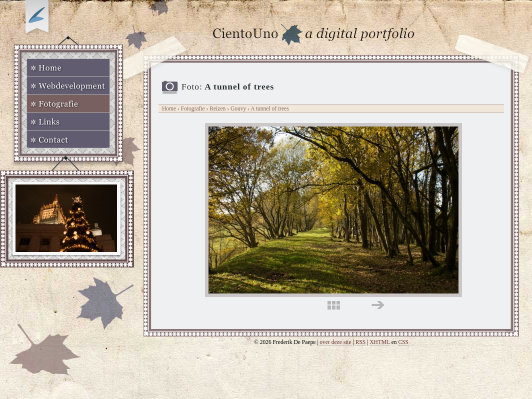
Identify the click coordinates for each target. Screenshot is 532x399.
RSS (361, 342)
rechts (378, 305)
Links (68, 121)
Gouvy (239, 108)
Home (68, 67)
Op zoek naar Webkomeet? (38, 18)
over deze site (335, 342)
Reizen (217, 108)
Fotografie (68, 103)
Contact (68, 139)
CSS (403, 342)
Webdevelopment (68, 85)
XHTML (380, 342)
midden (334, 305)
